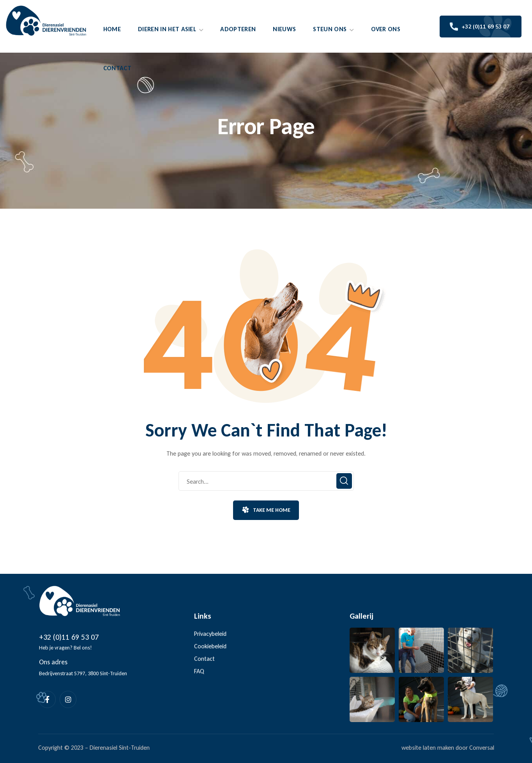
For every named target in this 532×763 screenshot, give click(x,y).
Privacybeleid (210, 634)
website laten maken (428, 748)
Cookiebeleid (210, 646)
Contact (204, 659)
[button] (266, 510)
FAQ (199, 671)
